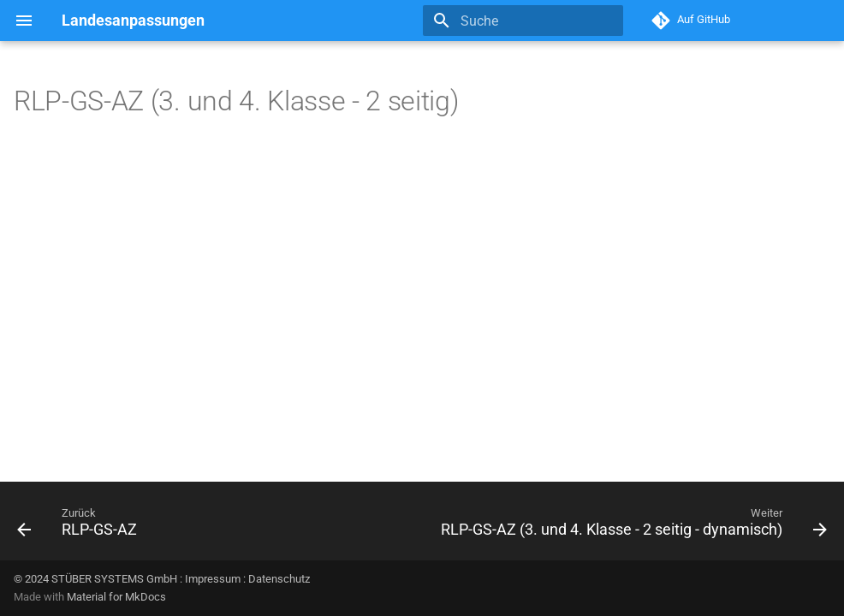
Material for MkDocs (116, 597)
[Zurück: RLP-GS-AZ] (80, 526)
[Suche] (523, 21)
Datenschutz (279, 579)
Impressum (213, 579)
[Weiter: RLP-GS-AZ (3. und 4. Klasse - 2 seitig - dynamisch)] (631, 526)
